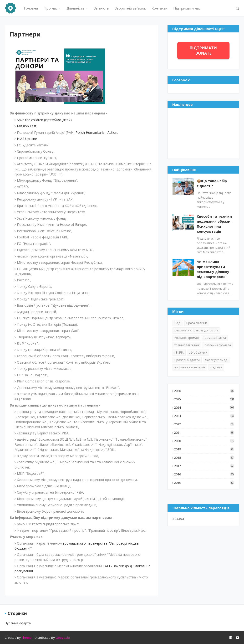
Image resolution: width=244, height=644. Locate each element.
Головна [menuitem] (31, 8)
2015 (204, 483)
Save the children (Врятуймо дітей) (44, 120)
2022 (204, 424)
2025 (204, 399)
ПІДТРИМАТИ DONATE (203, 51)
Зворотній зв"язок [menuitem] (130, 8)
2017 (204, 466)
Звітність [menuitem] (101, 8)
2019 (204, 449)
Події (178, 323)
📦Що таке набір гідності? (212, 183)
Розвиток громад (186, 338)
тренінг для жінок (187, 345)
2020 (204, 441)
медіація (216, 367)
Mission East (27, 126)
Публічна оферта (18, 623)
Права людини (197, 323)
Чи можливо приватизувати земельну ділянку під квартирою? (213, 269)
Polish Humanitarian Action (96, 132)
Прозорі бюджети (187, 360)
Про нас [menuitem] (51, 8)
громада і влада (215, 338)
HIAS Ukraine (27, 139)
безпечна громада (218, 345)
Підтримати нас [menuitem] (187, 8)
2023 (204, 416)
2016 (204, 474)
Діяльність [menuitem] (76, 8)
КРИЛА (179, 353)
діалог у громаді (216, 360)
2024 (204, 407)
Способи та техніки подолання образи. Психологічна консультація (214, 224)
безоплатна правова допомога (196, 330)
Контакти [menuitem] (160, 8)
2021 (204, 433)
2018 (204, 458)
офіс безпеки (198, 353)
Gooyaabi (63, 638)
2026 (204, 391)
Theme (26, 638)
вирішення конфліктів (190, 367)
